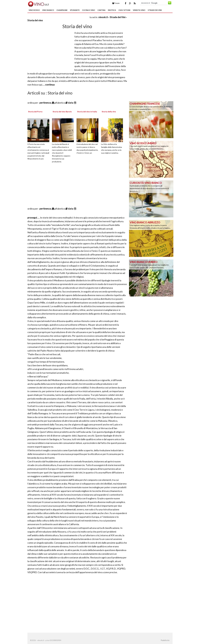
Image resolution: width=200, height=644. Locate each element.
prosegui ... (33, 218)
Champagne (62, 10)
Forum (116, 3)
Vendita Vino (139, 10)
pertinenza (45, 103)
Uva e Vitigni (124, 10)
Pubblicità (165, 640)
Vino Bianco (48, 10)
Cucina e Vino (89, 10)
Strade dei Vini (155, 10)
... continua (49, 85)
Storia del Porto (35, 112)
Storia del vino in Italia (87, 112)
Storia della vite (109, 112)
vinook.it (103, 17)
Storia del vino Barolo (62, 112)
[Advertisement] (58, 17)
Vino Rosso (34, 10)
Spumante (75, 10)
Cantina (101, 10)
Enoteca (112, 10)
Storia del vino (35, 20)
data (71, 103)
